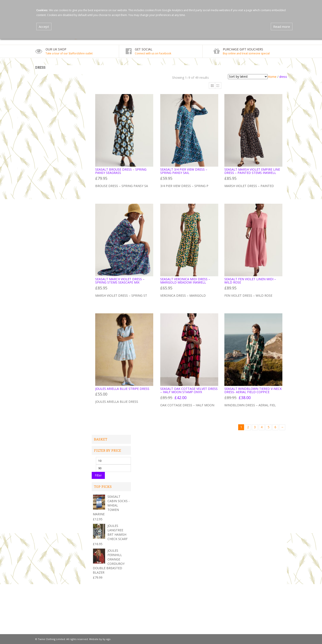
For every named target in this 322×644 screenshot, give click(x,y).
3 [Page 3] (255, 427)
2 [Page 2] (248, 427)
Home (272, 77)
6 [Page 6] (275, 427)
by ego (107, 639)
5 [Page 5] (269, 427)
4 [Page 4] (262, 427)
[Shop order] (248, 77)
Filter (98, 475)
